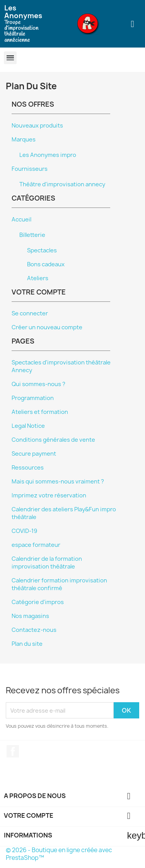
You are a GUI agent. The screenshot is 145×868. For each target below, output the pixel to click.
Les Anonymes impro (48, 155)
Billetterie (32, 235)
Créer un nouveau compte (47, 327)
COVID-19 (24, 531)
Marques (24, 140)
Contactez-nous (34, 630)
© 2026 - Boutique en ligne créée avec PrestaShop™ (59, 854)
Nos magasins (30, 616)
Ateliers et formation (40, 412)
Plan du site (27, 644)
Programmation (33, 398)
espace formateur (36, 545)
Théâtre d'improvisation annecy (62, 184)
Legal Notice (28, 426)
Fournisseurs (30, 169)
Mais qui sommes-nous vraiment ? (58, 482)
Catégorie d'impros (38, 602)
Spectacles (42, 250)
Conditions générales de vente (53, 440)
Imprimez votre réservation (49, 495)
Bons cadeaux (46, 264)
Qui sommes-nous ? (38, 384)
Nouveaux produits (37, 126)
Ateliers (38, 278)
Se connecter (30, 313)
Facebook (13, 751)
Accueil (21, 220)
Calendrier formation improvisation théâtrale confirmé (59, 584)
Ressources (28, 468)
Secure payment (34, 454)
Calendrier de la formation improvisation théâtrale (47, 563)
